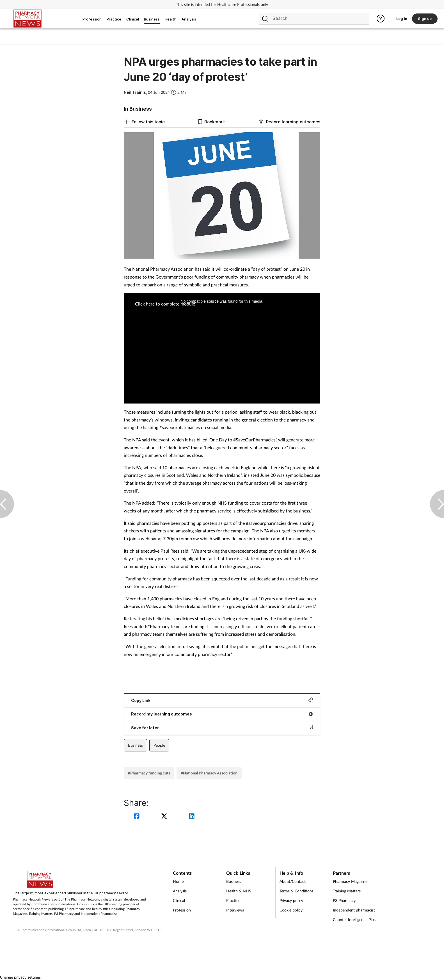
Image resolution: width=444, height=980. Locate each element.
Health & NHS (239, 891)
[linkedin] (192, 817)
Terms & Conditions (297, 891)
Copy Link (222, 700)
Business (135, 745)
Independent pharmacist (354, 910)
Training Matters (41, 914)
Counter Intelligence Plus (354, 919)
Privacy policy (291, 900)
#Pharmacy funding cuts (149, 773)
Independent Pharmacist (99, 914)
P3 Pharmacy (64, 914)
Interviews (235, 910)
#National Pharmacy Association (209, 773)
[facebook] (138, 817)
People (159, 745)
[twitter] (165, 817)
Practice (233, 900)
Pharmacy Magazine (350, 881)
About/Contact (293, 881)
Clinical (179, 900)
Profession (182, 910)
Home (178, 881)
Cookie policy (291, 910)
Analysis (180, 891)
